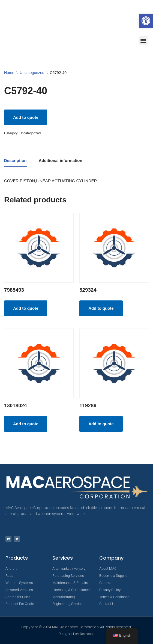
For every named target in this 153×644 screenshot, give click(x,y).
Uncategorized (32, 73)
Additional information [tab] (61, 160)
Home (9, 73)
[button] (146, 21)
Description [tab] (15, 160)
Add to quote (26, 117)
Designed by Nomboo (76, 634)
